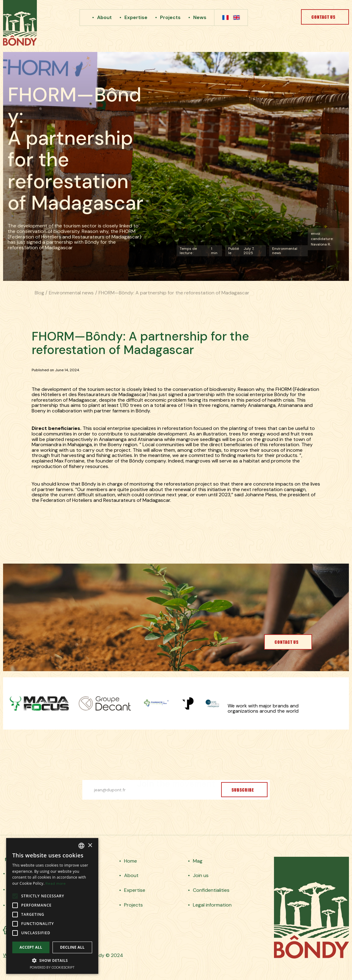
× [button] (90, 846)
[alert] (52, 906)
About (104, 17)
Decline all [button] (72, 947)
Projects (170, 17)
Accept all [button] (31, 947)
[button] (52, 960)
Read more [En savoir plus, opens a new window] (56, 884)
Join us (201, 876)
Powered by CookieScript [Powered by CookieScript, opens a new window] (52, 967)
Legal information (212, 905)
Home (131, 861)
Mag (198, 861)
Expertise (136, 17)
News (200, 17)
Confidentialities (211, 890)
